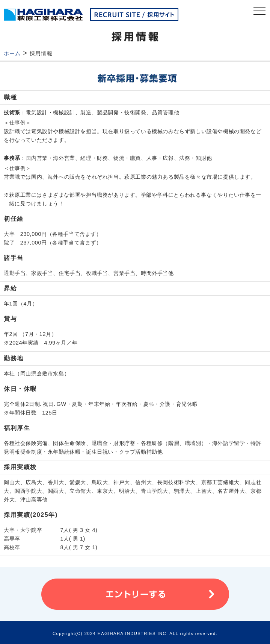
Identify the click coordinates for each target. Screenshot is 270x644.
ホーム (12, 53)
